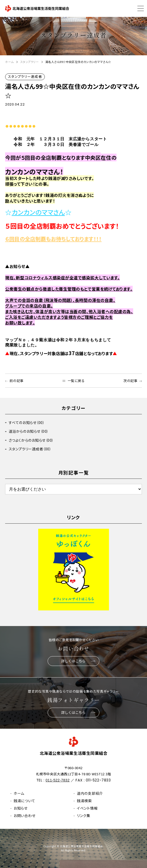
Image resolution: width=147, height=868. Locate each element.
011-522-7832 (58, 780)
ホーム (9, 62)
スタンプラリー (30, 62)
